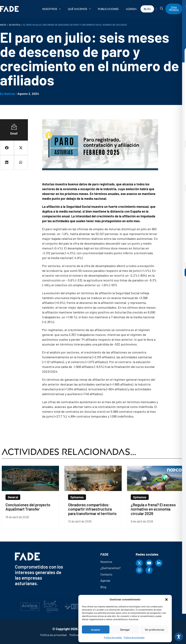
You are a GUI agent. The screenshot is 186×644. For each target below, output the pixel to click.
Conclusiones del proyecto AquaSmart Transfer (28, 507)
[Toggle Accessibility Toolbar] (179, 637)
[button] (166, 600)
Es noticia (15, 25)
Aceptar (96, 630)
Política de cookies (113, 638)
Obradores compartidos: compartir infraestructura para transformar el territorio (92, 509)
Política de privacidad (134, 638)
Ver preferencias (154, 630)
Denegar (125, 630)
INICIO (3, 25)
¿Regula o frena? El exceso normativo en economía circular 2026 (153, 509)
